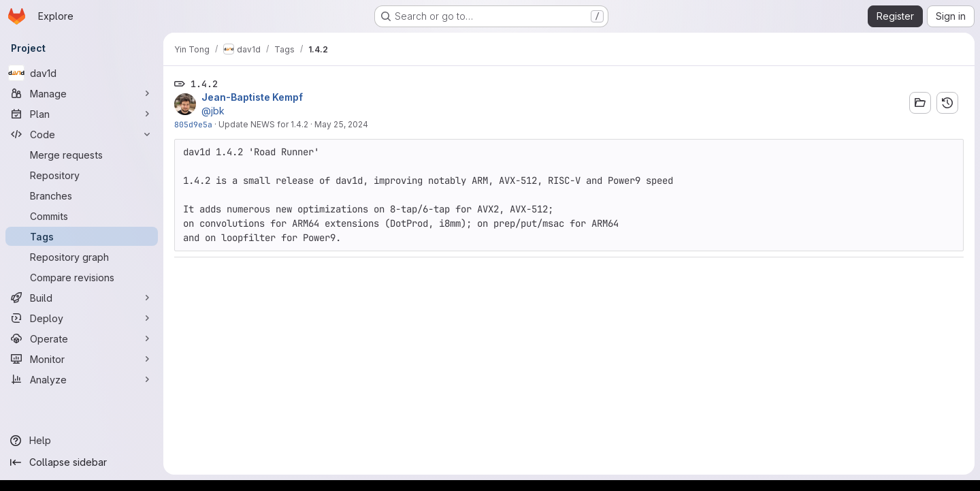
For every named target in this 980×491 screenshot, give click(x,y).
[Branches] (82, 195)
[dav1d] (82, 73)
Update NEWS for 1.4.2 (263, 124)
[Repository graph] (82, 257)
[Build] (82, 298)
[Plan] (82, 114)
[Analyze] (82, 379)
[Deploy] (82, 318)
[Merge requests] (82, 155)
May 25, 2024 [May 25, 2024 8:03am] (341, 124)
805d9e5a (193, 124)
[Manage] (82, 93)
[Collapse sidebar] (82, 462)
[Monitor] (82, 359)
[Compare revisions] (82, 277)
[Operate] (82, 338)
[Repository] (82, 175)
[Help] (82, 441)
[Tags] (82, 236)
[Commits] (82, 216)
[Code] (82, 134)
